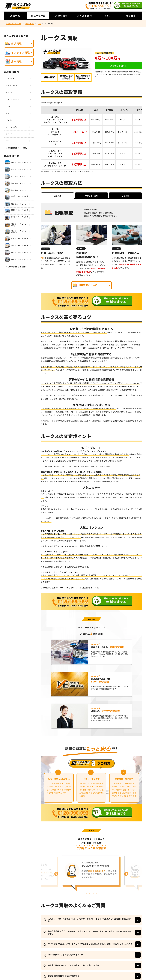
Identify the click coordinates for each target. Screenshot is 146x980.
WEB (43, 258)
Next (125, 873)
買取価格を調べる (119, 66)
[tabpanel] (92, 873)
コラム (108, 16)
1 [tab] (86, 893)
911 (8, 141)
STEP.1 (46, 249)
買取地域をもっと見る (18, 267)
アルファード (11, 79)
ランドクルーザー (13, 99)
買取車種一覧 (38, 16)
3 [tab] (93, 893)
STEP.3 (116, 249)
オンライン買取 (18, 53)
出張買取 (14, 44)
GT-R (8, 106)
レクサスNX (11, 134)
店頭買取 (14, 62)
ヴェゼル (9, 120)
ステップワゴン (12, 127)
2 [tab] (90, 893)
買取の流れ (61, 16)
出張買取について (85, 285)
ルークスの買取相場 (105, 53)
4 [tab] (97, 893)
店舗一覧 (15, 16)
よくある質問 (85, 16)
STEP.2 (81, 249)
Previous (55, 873)
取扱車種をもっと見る (18, 148)
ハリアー (9, 92)
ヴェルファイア (12, 86)
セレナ (9, 113)
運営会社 (131, 16)
